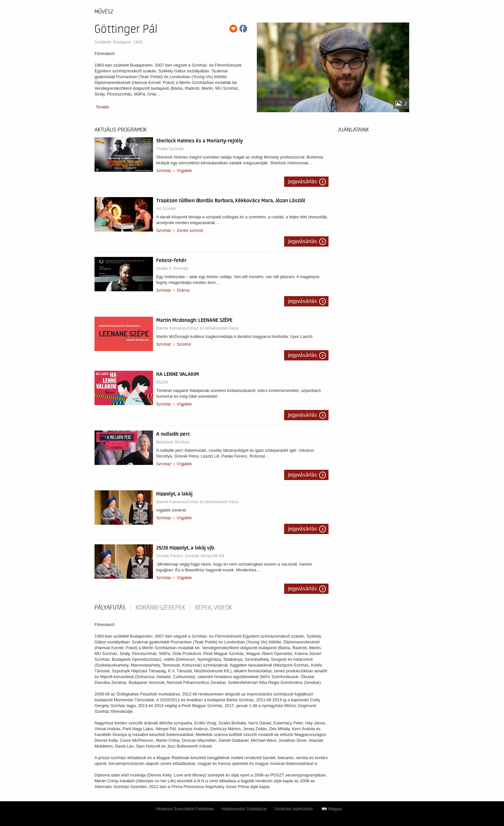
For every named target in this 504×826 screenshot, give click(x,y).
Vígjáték (184, 171)
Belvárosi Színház (173, 442)
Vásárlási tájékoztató (293, 809)
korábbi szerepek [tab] (160, 608)
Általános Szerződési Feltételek (185, 809)
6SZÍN (162, 382)
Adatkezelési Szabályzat (244, 809)
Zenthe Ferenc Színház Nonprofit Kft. (191, 556)
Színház (164, 171)
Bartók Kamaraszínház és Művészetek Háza (197, 328)
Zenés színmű (190, 230)
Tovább (102, 107)
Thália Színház (170, 149)
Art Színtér (166, 209)
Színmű (184, 344)
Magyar (332, 809)
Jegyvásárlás (302, 182)
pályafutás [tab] (110, 608)
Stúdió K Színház (172, 268)
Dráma (183, 290)
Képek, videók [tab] (214, 608)
